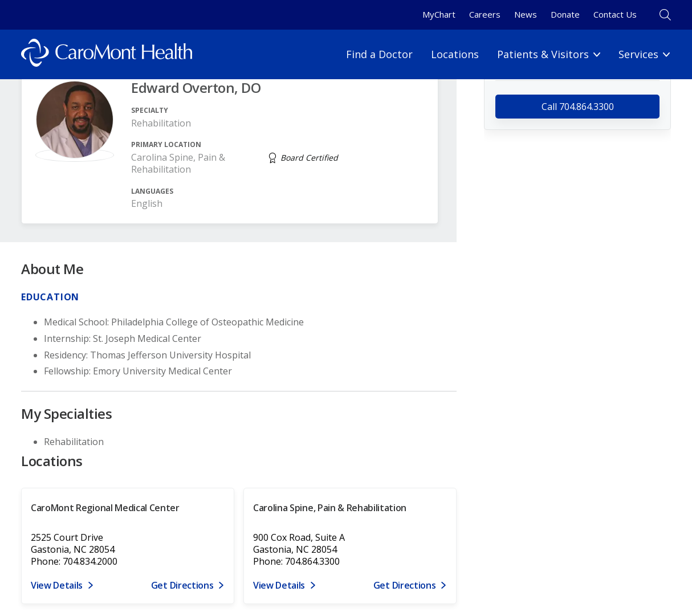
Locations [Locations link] (455, 54)
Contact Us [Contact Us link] (615, 14)
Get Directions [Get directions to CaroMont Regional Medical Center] (182, 585)
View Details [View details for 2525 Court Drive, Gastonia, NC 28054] (57, 585)
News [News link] (526, 14)
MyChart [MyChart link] (439, 14)
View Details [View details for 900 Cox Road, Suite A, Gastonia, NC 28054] (279, 585)
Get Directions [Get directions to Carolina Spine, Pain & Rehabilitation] (405, 585)
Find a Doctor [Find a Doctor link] (379, 54)
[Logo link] (107, 54)
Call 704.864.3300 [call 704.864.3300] (578, 107)
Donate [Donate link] (565, 14)
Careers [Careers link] (485, 14)
